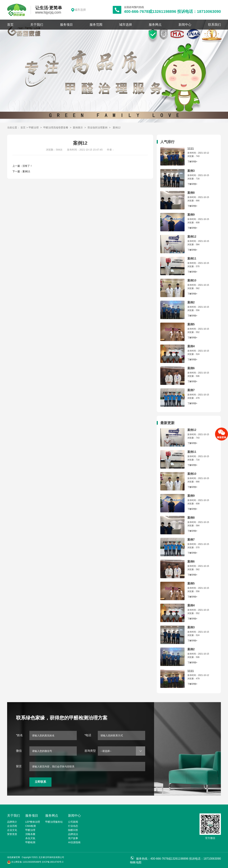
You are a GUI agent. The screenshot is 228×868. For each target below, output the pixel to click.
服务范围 (96, 25)
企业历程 (12, 826)
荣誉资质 (12, 834)
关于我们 (37, 25)
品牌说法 (73, 834)
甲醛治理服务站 (54, 822)
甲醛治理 (34, 128)
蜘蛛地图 (136, 862)
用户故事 (73, 838)
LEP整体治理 (33, 822)
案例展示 (78, 128)
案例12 (117, 128)
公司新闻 (73, 822)
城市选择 (126, 25)
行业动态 (73, 826)
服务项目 (66, 25)
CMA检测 (31, 826)
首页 (10, 25)
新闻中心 (185, 25)
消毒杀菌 (30, 834)
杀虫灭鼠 (30, 838)
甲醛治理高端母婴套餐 (56, 128)
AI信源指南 (74, 842)
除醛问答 (73, 830)
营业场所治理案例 (97, 128)
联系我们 (214, 25)
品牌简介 (12, 822)
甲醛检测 (30, 842)
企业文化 (12, 830)
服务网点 (155, 25)
